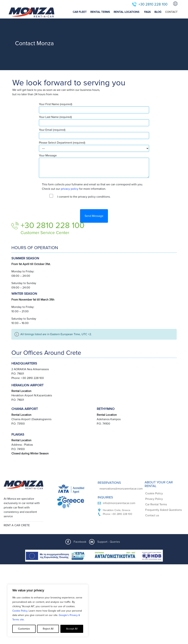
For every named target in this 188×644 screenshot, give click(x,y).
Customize (24, 629)
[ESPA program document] (94, 556)
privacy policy (70, 189)
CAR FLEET (80, 12)
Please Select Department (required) (94, 146)
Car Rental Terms (156, 504)
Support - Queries (109, 542)
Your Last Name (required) (94, 121)
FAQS (147, 12)
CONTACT (171, 12)
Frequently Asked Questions (163, 510)
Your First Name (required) (94, 108)
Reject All (48, 629)
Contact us (152, 515)
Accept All (72, 629)
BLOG (158, 12)
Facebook (80, 542)
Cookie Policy (20, 611)
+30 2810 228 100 (153, 4)
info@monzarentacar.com (119, 503)
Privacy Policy (154, 499)
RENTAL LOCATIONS (126, 12)
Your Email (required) (94, 134)
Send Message (94, 216)
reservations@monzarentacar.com (121, 489)
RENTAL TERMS (100, 12)
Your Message (94, 166)
